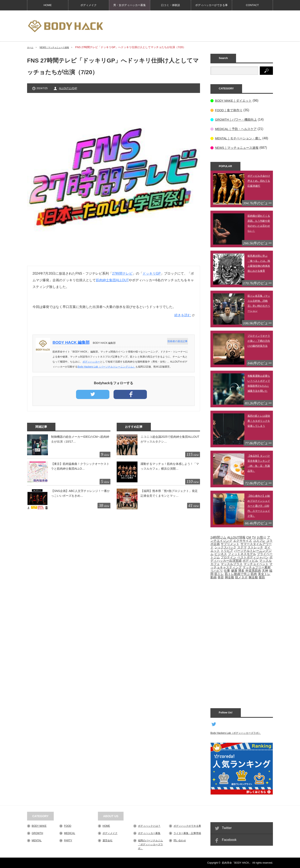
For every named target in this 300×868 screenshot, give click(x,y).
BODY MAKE (39, 826)
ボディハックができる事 (187, 826)
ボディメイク (89, 5)
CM (249, 537)
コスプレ (259, 540)
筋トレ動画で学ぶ (237, 574)
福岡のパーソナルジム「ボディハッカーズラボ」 (150, 844)
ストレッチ (255, 547)
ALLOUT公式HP (68, 88)
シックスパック (225, 547)
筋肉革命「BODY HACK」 (237, 863)
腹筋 (262, 577)
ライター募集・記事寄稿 (187, 833)
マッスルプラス (232, 564)
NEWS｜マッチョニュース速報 (60, 47)
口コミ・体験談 (171, 5)
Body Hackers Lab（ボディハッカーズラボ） (236, 733)
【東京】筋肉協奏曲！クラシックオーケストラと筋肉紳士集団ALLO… (80, 466)
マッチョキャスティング (241, 565)
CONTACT (252, 5)
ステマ (242, 547)
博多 (241, 570)
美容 (221, 577)
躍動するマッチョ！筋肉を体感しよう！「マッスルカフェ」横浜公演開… (170, 466)
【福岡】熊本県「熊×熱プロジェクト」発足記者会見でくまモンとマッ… (169, 493)
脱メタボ (241, 577)
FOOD (68, 826)
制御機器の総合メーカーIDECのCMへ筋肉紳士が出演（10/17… (80, 439)
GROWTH (37, 833)
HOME (48, 5)
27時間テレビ (122, 273)
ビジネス (221, 554)
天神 (265, 570)
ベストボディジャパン (253, 557)
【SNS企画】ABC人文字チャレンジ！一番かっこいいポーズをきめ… (80, 493)
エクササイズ (242, 540)
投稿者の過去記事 (177, 341)
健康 (234, 570)
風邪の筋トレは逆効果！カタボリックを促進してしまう (259, 421)
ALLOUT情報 (236, 537)
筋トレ (219, 574)
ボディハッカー (93, 362)
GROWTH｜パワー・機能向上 (237, 119)
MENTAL (37, 840)
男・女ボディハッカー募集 (130, 5)
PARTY (68, 840)
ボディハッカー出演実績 (241, 559)
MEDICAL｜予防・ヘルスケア (237, 129)
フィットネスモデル (242, 554)
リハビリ (217, 570)
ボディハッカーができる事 (211, 5)
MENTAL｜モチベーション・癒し (240, 138)
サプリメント (230, 544)
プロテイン (228, 557)
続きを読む (183, 315)
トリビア (227, 550)
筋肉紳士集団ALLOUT (112, 280)
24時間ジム (218, 537)
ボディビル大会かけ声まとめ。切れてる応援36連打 (259, 181)
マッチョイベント (256, 564)
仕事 (227, 570)
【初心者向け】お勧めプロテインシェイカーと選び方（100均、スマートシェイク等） (259, 506)
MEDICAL (69, 833)
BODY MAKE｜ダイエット (235, 101)
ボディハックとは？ (149, 826)
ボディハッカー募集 (149, 833)
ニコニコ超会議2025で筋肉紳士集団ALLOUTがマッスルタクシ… (170, 439)
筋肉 (254, 574)
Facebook (229, 840)
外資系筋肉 (253, 570)
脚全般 (229, 577)
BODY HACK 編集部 (73, 342)
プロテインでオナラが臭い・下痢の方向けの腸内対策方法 (259, 341)
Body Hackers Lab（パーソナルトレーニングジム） (108, 367)
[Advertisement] (197, 26)
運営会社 (107, 840)
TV (254, 537)
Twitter (227, 828)
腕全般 (253, 577)
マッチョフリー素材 (257, 567)
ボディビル (250, 560)
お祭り (262, 537)
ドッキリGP (152, 273)
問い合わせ (180, 840)
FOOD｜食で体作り (230, 110)
